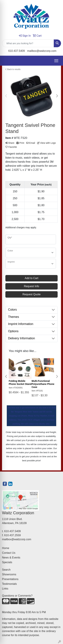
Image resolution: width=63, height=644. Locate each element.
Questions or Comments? (17, 596)
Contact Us (9, 553)
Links (5, 589)
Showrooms (9, 574)
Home (6, 548)
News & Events (11, 558)
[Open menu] (56, 61)
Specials (7, 562)
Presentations (10, 579)
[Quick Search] (28, 43)
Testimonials (9, 584)
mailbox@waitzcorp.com (42, 51)
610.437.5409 (17, 51)
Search (6, 570)
